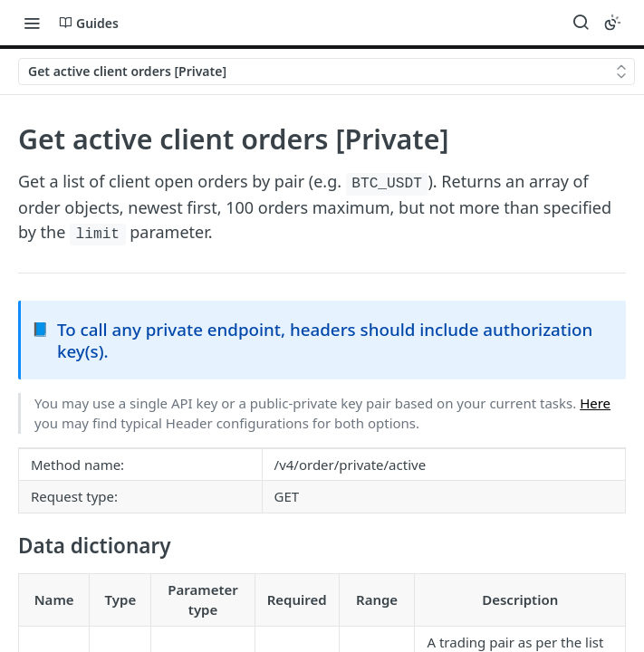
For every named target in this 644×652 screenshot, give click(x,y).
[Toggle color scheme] (612, 23)
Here (595, 403)
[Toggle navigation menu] (32, 23)
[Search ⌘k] (581, 23)
